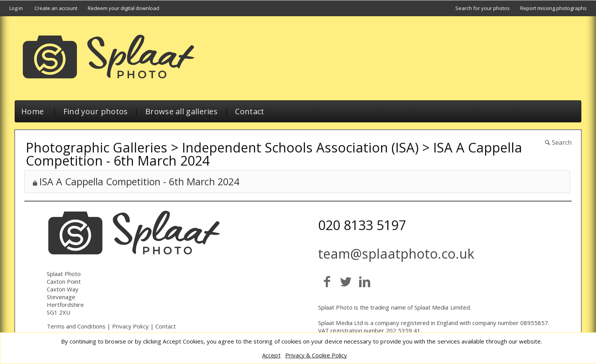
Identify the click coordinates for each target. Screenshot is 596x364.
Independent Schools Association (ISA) (300, 147)
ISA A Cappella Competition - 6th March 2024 (139, 181)
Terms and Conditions (76, 326)
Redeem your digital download (123, 8)
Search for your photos (483, 8)
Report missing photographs (553, 8)
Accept (271, 355)
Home (32, 111)
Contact (249, 111)
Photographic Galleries (97, 147)
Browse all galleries (181, 111)
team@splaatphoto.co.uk (396, 254)
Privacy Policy (130, 326)
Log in (16, 8)
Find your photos (96, 111)
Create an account (56, 8)
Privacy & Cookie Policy (316, 355)
